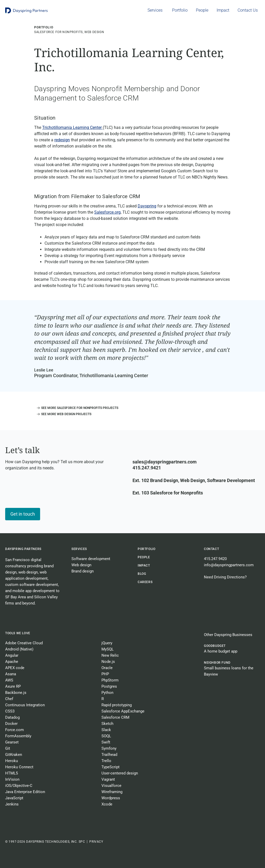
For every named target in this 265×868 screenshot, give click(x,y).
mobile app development (34, 591)
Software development (91, 559)
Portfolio (146, 549)
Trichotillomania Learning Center (72, 127)
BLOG (142, 574)
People (144, 557)
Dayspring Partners (23, 549)
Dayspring (147, 206)
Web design (81, 565)
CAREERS (145, 582)
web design (28, 572)
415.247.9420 (215, 559)
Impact (144, 565)
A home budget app (221, 651)
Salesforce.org (107, 212)
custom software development (32, 585)
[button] (76, 408)
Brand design (83, 571)
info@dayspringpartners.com (229, 565)
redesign (62, 140)
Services (79, 549)
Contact (211, 549)
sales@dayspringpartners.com (165, 462)
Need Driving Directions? (225, 577)
